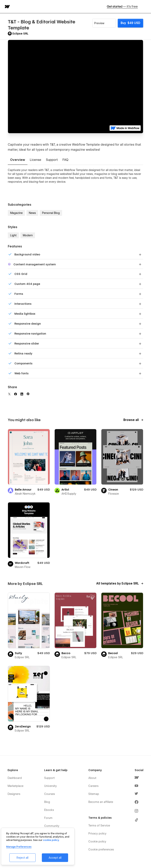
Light (13, 235)
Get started (122, 7)
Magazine (16, 213)
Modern (28, 235)
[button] (146, 7)
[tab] (18, 160)
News (32, 213)
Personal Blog (51, 213)
